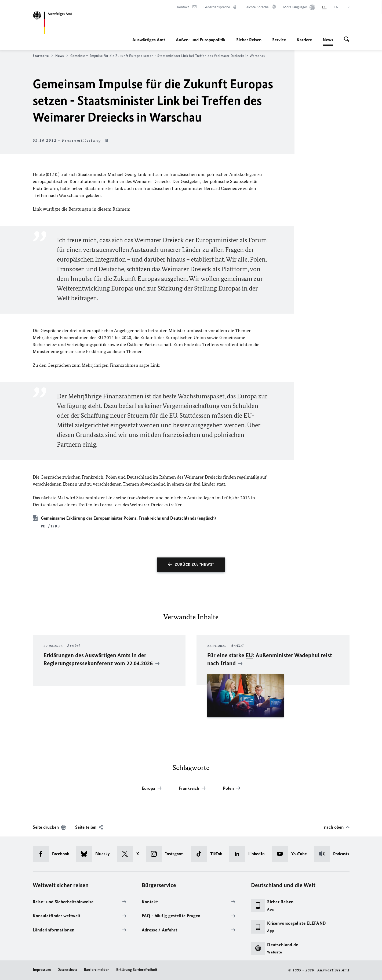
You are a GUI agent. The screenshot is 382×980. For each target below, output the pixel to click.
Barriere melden (97, 970)
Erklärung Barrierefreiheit (137, 970)
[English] (336, 7)
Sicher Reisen (249, 40)
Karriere (304, 40)
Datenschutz (67, 970)
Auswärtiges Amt (149, 40)
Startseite (43, 56)
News (328, 40)
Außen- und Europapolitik (201, 40)
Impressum (42, 970)
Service (279, 40)
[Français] (348, 7)
